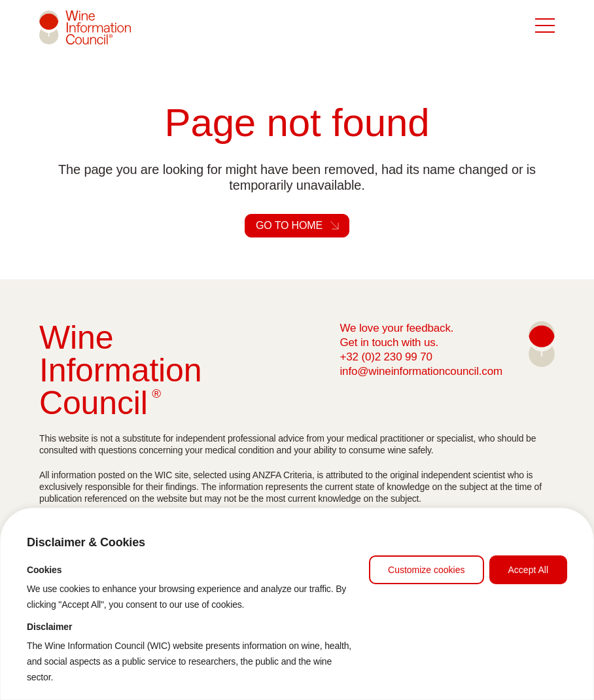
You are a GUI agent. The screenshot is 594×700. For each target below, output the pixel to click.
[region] (297, 604)
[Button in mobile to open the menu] (545, 26)
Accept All (528, 570)
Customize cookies (427, 570)
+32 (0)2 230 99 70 (386, 357)
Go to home (289, 225)
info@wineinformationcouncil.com (421, 371)
